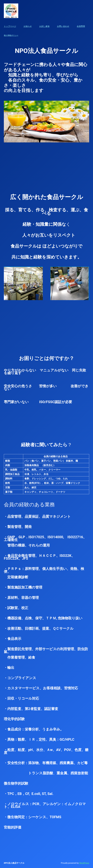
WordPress (84, 863)
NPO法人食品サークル (14, 863)
